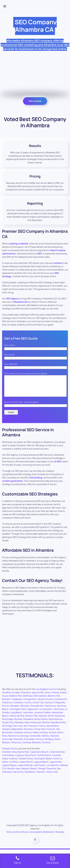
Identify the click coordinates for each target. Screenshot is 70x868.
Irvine (56, 763)
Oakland (6, 733)
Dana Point (30, 759)
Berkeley (36, 747)
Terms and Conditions (17, 836)
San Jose (18, 730)
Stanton (41, 776)
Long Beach (16, 717)
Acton (48, 697)
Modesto (19, 737)
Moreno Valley (31, 737)
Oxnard (52, 737)
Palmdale (19, 727)
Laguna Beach (41, 766)
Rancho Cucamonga (18, 740)
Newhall (43, 720)
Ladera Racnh (26, 766)
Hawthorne (50, 710)
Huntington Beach (43, 763)
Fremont (51, 733)
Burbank (6, 703)
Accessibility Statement (42, 836)
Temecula (16, 747)
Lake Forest (39, 769)
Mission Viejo (14, 773)
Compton (19, 707)
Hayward (55, 740)
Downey (49, 707)
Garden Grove (26, 763)
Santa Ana (18, 776)
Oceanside (35, 740)
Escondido (29, 743)
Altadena (7, 697)
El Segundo (59, 707)
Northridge (8, 723)
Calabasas (17, 703)
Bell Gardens (41, 700)
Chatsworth (61, 703)
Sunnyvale (7, 743)
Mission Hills (31, 720)
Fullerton (13, 763)
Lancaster (28, 717)
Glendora (25, 710)
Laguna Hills (55, 766)
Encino (6, 710)
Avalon (63, 697)
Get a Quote (35, 101)
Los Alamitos (53, 769)
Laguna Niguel (9, 769)
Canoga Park (30, 703)
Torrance (46, 747)
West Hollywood (33, 727)
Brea (14, 756)
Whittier (46, 727)
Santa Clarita (41, 723)
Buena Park (23, 756)
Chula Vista (40, 733)
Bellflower (28, 700)
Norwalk (18, 723)
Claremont (7, 707)
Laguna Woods (25, 769)
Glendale (14, 710)
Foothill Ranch (44, 759)
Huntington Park (18, 713)
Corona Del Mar (57, 756)
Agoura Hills (38, 697)
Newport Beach (29, 773)
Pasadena (28, 723)
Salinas (45, 740)
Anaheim (7, 756)
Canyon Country (45, 703)
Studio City (8, 727)
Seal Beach (30, 776)
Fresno (42, 730)
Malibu (48, 717)
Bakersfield (17, 733)
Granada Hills (37, 710)
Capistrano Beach (39, 756)
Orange (42, 773)
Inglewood (32, 713)
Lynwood (39, 717)
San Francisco (31, 730)
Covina (28, 707)
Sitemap (60, 836)
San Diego (7, 730)
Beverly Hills (54, 700)
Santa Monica (56, 723)
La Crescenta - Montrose (51, 713)
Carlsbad (26, 747)
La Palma (14, 766)
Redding (49, 743)
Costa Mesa (8, 759)
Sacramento (53, 730)
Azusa (5, 700)
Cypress (19, 759)
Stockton (28, 733)
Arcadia (16, 697)
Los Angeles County (46, 693)
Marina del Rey (17, 720)
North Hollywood (56, 720)
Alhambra (26, 697)
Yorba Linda (52, 776)
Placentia (51, 773)
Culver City (38, 707)
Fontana (44, 737)
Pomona (39, 743)
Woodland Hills (58, 727)
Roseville (18, 743)
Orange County (10, 753)
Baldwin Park (16, 700)
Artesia (55, 697)
